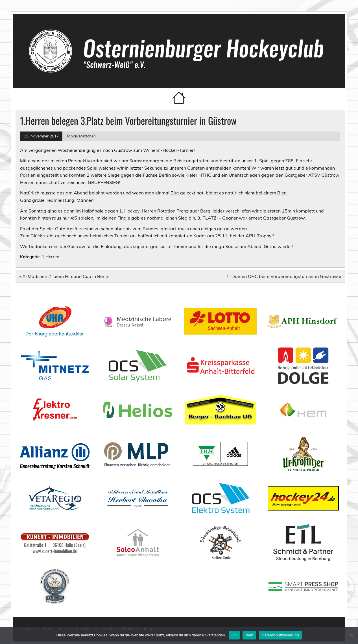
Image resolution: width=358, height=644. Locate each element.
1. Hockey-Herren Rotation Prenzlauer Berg (165, 211)
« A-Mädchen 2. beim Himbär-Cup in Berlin (64, 276)
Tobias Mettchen (81, 136)
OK (234, 635)
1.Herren (51, 257)
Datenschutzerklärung (280, 635)
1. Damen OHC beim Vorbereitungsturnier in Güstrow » (284, 276)
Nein (249, 635)
